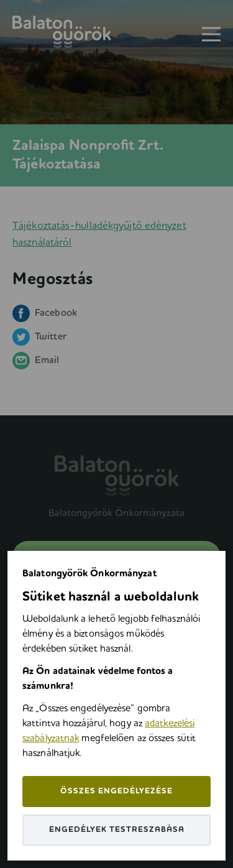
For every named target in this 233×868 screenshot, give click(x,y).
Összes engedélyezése (116, 791)
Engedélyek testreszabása (117, 830)
